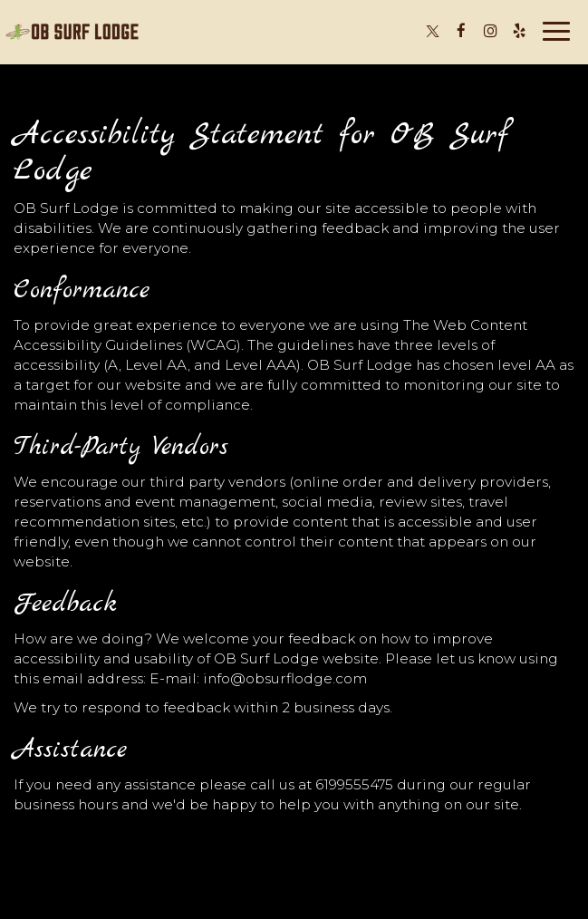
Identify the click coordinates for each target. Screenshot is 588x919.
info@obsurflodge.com (285, 678)
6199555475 (354, 784)
